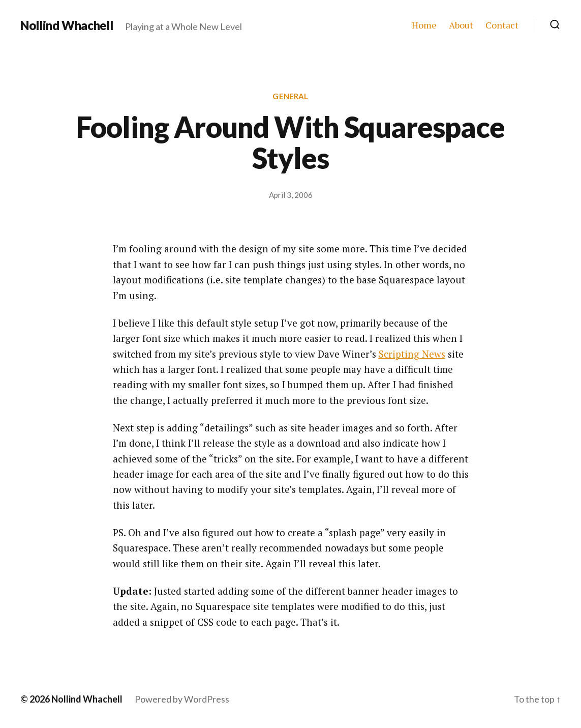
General (290, 96)
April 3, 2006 (291, 195)
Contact (502, 25)
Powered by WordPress (182, 699)
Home (424, 25)
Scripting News (412, 354)
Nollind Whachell (67, 25)
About (461, 25)
